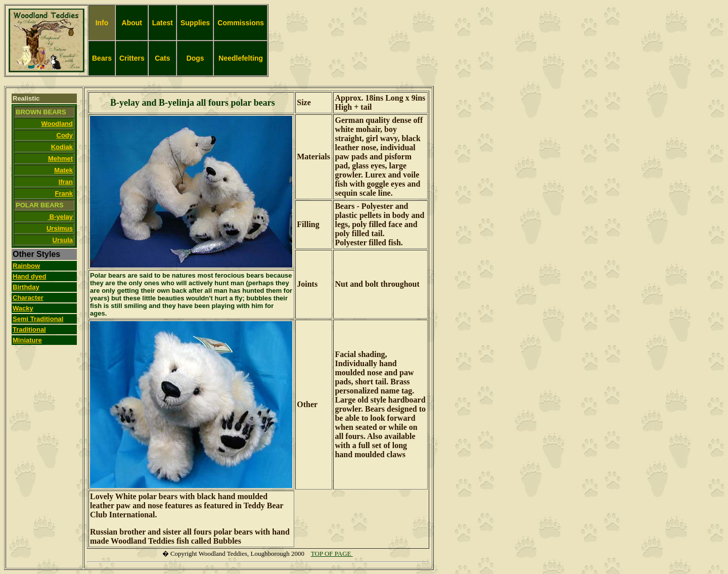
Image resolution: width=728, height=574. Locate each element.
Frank (64, 193)
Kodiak (62, 147)
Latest (163, 23)
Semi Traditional (38, 319)
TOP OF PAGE (332, 554)
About (132, 23)
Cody (65, 135)
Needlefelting (241, 58)
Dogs (195, 58)
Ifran (66, 182)
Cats (162, 58)
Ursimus (60, 228)
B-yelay (60, 217)
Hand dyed (29, 276)
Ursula (63, 240)
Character (28, 298)
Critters (132, 58)
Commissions (241, 23)
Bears (102, 58)
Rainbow (26, 266)
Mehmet (60, 159)
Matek (63, 170)
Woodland (57, 124)
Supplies (195, 23)
